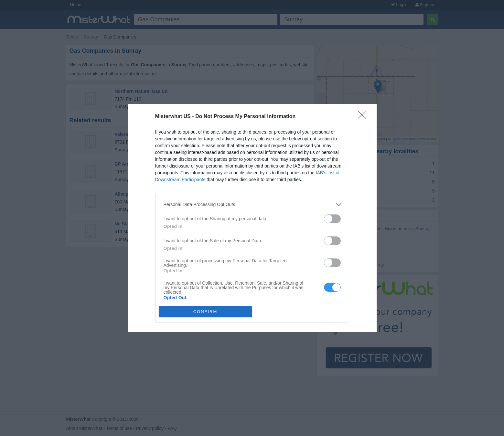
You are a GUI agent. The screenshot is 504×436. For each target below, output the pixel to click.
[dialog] (252, 218)
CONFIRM (205, 312)
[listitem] (252, 205)
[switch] (332, 219)
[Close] (364, 117)
